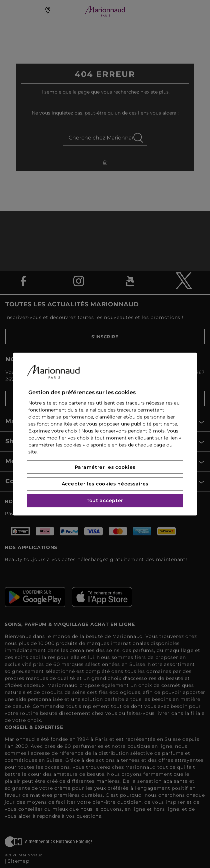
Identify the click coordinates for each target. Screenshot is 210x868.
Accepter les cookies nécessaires (105, 484)
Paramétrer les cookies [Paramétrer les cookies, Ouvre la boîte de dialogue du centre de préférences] (105, 467)
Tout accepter (105, 500)
